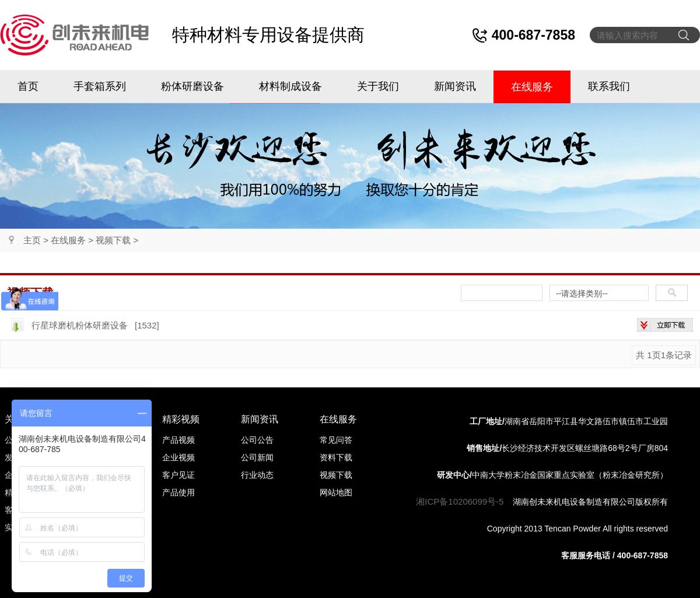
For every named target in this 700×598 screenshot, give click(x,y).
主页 (32, 240)
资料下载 (336, 457)
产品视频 (178, 440)
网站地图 (336, 492)
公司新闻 (257, 457)
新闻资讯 (455, 86)
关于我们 (378, 86)
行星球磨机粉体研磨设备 (80, 325)
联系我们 (609, 86)
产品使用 (178, 492)
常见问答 (336, 440)
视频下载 (113, 240)
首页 (28, 86)
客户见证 (178, 475)
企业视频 (178, 457)
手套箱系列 (100, 86)
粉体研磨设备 (192, 86)
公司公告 (257, 440)
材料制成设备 (290, 86)
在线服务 (532, 87)
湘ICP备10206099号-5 (460, 501)
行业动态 (257, 475)
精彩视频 (181, 419)
